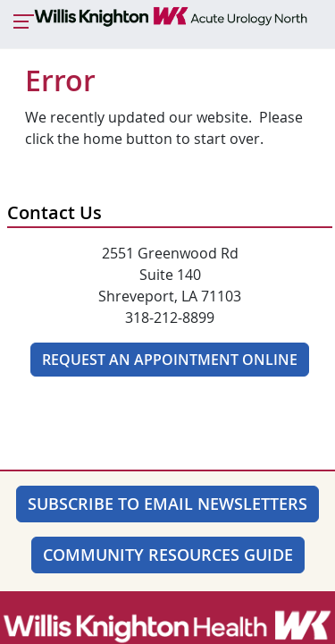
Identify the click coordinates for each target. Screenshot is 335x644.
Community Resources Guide (168, 555)
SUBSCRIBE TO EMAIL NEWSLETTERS (167, 504)
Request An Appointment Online (170, 360)
